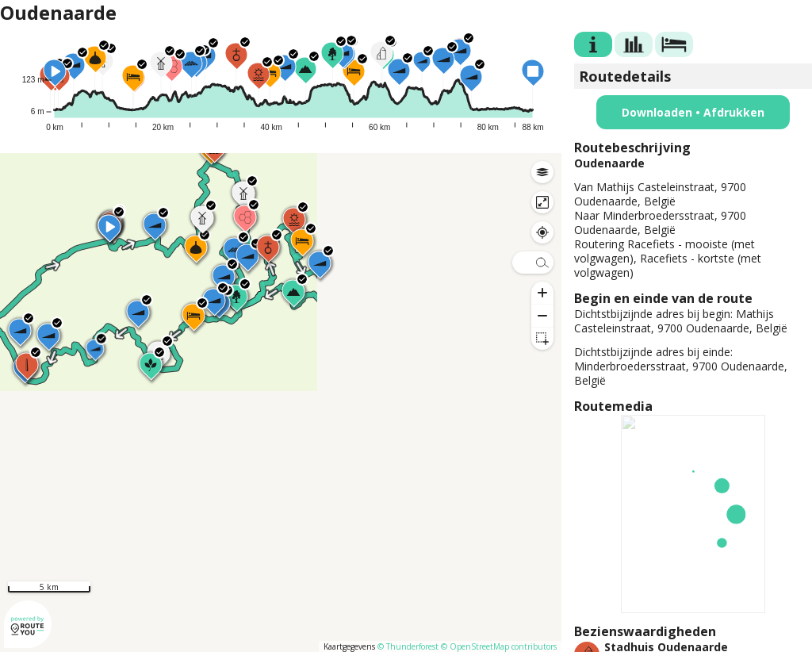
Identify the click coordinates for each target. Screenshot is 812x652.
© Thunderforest (408, 646)
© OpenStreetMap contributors (499, 646)
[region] (281, 403)
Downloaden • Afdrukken (693, 112)
